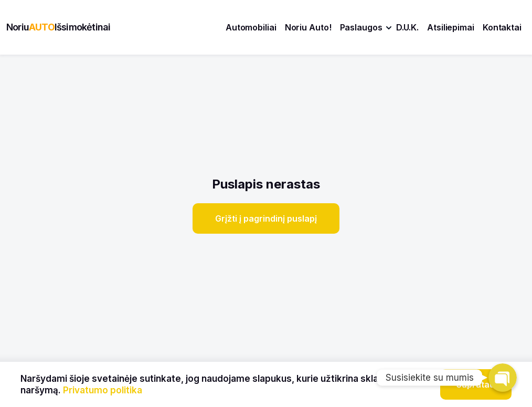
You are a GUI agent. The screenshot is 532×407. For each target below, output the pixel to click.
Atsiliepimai (451, 27)
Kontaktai (502, 27)
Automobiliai (251, 27)
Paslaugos (361, 27)
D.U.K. (407, 27)
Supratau (476, 384)
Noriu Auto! (308, 27)
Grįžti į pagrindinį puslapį (266, 218)
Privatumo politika (103, 390)
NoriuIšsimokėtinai (58, 27)
